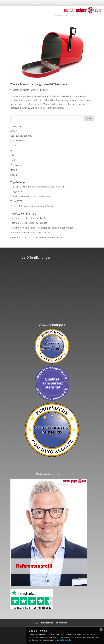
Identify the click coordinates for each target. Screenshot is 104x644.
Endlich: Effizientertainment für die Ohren (32, 206)
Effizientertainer (21, 90)
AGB (36, 623)
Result (14, 170)
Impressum (61, 623)
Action (14, 131)
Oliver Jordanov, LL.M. (22, 237)
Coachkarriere (18, 141)
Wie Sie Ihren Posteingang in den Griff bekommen (40, 84)
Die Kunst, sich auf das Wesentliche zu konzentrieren (38, 187)
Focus (13, 145)
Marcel (14, 228)
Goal (13, 150)
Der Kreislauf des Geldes (34, 218)
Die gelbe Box (18, 192)
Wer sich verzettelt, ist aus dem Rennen (31, 196)
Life (12, 155)
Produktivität (42, 90)
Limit (33, 90)
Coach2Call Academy (21, 136)
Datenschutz (47, 623)
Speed (14, 175)
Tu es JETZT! (17, 201)
